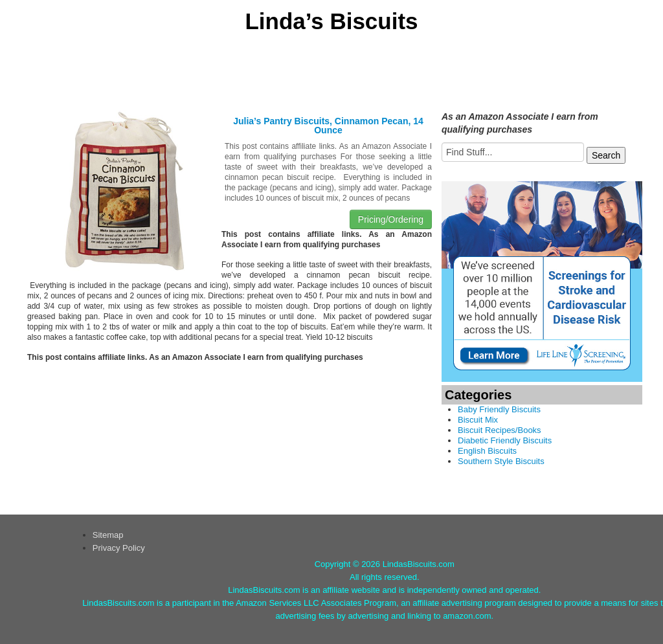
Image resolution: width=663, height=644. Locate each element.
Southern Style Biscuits (501, 461)
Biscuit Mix (478, 420)
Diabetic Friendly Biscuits (505, 440)
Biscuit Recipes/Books (500, 430)
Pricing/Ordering (391, 219)
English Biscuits (487, 451)
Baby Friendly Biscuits (499, 409)
